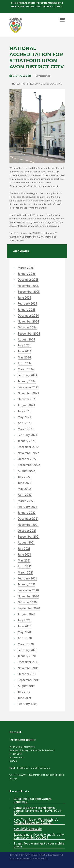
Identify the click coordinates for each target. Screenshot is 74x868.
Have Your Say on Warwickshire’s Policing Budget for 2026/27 (36, 821)
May (24, 358)
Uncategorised (44, 76)
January (27, 274)
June (24, 298)
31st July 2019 (22, 76)
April (25, 364)
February (27, 304)
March (26, 268)
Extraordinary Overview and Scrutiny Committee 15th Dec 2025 (39, 836)
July (24, 346)
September (29, 292)
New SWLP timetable (28, 829)
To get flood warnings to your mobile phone (39, 845)
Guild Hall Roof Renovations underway (33, 801)
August (26, 340)
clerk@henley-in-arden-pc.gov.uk (33, 768)
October (27, 328)
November (28, 286)
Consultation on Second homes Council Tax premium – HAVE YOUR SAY (37, 811)
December (28, 280)
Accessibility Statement (20, 859)
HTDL (46, 859)
